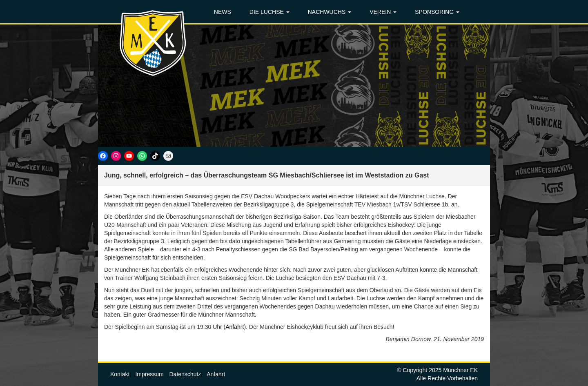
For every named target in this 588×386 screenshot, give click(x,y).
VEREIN (383, 12)
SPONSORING (437, 12)
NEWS (223, 12)
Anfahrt (235, 327)
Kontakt (120, 374)
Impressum (149, 374)
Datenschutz (185, 374)
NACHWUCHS (330, 12)
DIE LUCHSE (269, 12)
